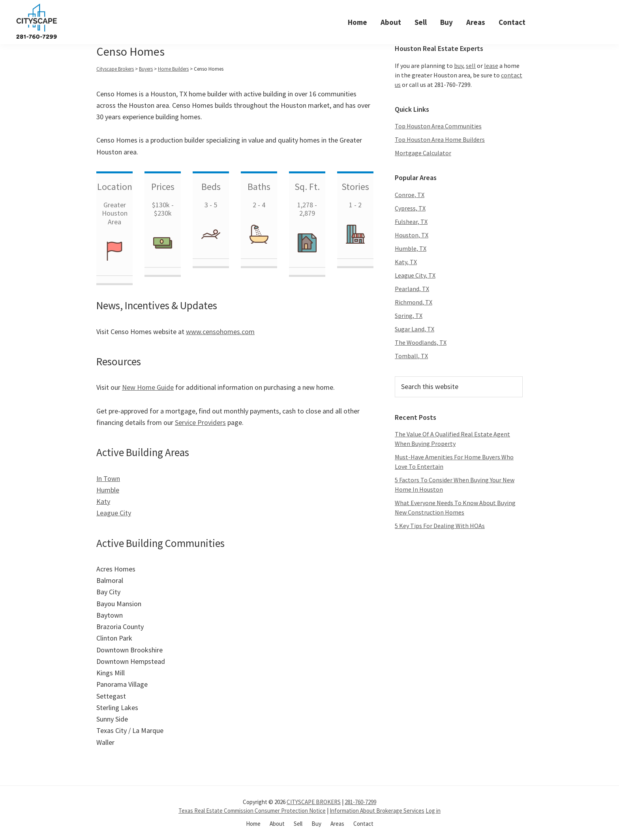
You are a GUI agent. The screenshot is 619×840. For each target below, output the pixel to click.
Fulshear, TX (411, 222)
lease (491, 66)
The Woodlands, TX (421, 342)
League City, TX (415, 275)
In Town (108, 478)
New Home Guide (148, 387)
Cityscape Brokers (115, 69)
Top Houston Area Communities (438, 126)
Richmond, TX (414, 302)
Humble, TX (411, 248)
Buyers (146, 69)
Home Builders (173, 69)
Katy (103, 501)
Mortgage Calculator (423, 153)
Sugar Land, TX (415, 329)
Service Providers (200, 422)
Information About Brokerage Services (377, 811)
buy (459, 66)
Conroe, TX (410, 195)
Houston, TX (412, 235)
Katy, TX (406, 262)
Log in (433, 811)
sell (471, 66)
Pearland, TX (412, 289)
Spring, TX (409, 316)
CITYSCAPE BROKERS (314, 802)
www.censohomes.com (220, 332)
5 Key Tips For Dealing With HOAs (440, 526)
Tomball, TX (411, 356)
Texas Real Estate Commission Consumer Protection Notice (252, 811)
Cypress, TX (410, 208)
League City (114, 513)
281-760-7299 (360, 802)
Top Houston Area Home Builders (440, 139)
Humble (108, 490)
